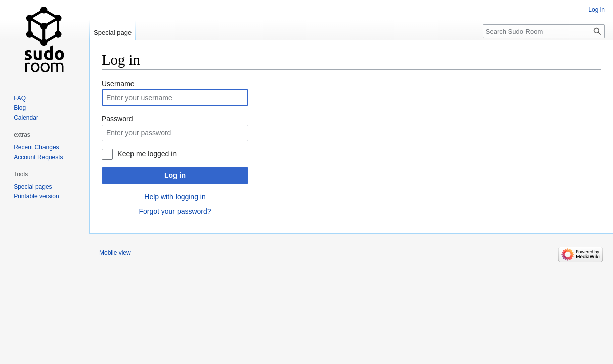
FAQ (20, 98)
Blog (20, 108)
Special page (113, 33)
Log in (175, 175)
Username (118, 84)
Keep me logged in (147, 154)
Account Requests (38, 157)
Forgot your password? (175, 211)
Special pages (33, 187)
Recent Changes (36, 147)
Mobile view (115, 253)
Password (117, 119)
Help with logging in (175, 197)
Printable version (36, 196)
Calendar (26, 118)
